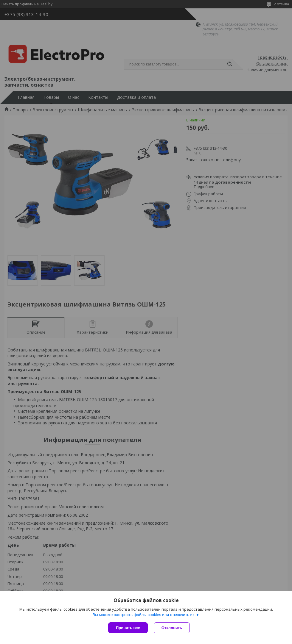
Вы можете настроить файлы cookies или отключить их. (144, 615)
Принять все (128, 628)
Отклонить (172, 628)
